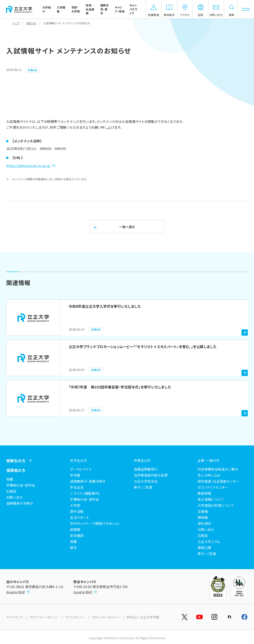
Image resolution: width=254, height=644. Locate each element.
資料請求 (204, 523)
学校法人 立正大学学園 (143, 617)
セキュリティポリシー (106, 617)
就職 (10, 479)
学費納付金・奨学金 (21, 485)
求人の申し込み (209, 475)
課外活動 (77, 511)
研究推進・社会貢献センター (218, 481)
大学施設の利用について (216, 505)
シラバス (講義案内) (85, 493)
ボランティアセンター (213, 487)
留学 (73, 548)
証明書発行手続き (20, 503)
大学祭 (75, 505)
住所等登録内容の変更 (151, 475)
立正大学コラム (209, 541)
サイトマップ (15, 617)
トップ (16, 23)
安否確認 (77, 535)
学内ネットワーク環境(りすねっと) (95, 523)
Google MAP (18, 592)
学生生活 (77, 487)
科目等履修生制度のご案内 (218, 469)
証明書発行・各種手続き (88, 481)
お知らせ (31, 23)
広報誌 (11, 491)
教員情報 (204, 493)
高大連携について (211, 499)
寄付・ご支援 (143, 487)
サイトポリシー (75, 617)
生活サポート (80, 517)
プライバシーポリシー (44, 617)
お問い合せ (14, 497)
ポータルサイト (81, 469)
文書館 (203, 511)
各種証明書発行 (146, 469)
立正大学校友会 (146, 481)
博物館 (203, 517)
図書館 (75, 529)
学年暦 (75, 475)
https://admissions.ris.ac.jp (28, 166)
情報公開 (204, 548)
